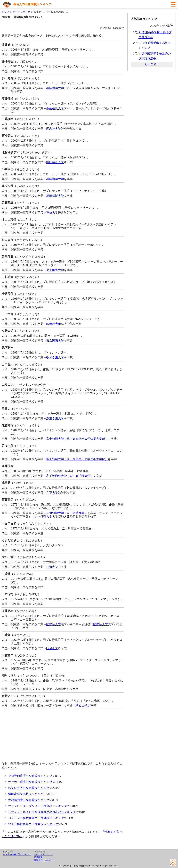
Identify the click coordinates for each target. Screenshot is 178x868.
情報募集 (38, 857)
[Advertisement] (63, 735)
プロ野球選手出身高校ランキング (30, 776)
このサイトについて (44, 854)
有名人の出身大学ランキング (17, 854)
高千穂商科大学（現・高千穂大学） (70, 476)
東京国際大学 (55, 270)
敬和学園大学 (55, 357)
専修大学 (52, 213)
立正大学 (52, 493)
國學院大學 (54, 324)
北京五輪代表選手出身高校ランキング (33, 824)
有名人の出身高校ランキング (32, 4)
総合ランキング (21, 12)
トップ (5, 12)
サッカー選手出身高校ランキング (30, 782)
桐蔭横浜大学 (55, 88)
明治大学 (52, 648)
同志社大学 (54, 129)
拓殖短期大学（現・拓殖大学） (67, 513)
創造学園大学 (55, 418)
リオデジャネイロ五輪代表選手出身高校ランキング (42, 812)
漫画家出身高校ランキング (26, 794)
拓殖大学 (46, 517)
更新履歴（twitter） (43, 860)
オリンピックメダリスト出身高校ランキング (38, 806)
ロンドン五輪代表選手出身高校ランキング (36, 818)
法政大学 (81, 706)
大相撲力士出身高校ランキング (29, 800)
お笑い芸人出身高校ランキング (29, 788)
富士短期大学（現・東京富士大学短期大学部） (77, 439)
